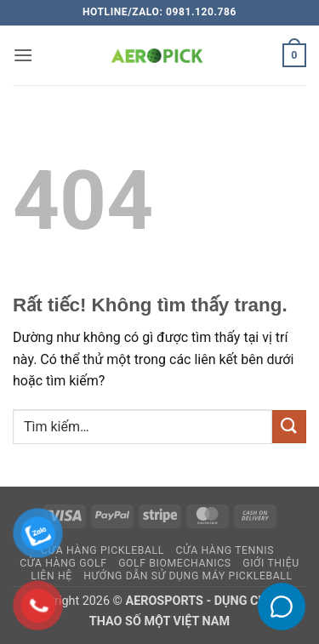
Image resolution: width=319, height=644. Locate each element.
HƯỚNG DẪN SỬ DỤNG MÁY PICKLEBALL (188, 576)
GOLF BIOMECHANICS (175, 563)
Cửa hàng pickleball (103, 550)
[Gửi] (289, 427)
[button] (23, 55)
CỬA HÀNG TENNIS (225, 550)
